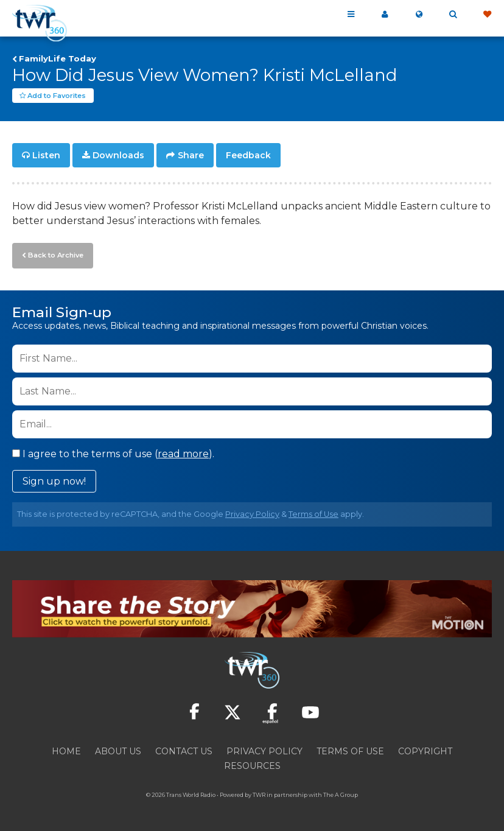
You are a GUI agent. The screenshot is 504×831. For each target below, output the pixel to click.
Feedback (248, 156)
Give (487, 15)
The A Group (341, 794)
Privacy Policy (252, 514)
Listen (46, 156)
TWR (259, 794)
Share (191, 156)
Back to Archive (55, 255)
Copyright (425, 751)
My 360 (385, 15)
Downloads (118, 156)
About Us (118, 751)
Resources (252, 765)
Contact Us (184, 751)
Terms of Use (313, 514)
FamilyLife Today (58, 58)
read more (183, 453)
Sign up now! (54, 481)
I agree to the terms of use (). (113, 453)
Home (66, 751)
